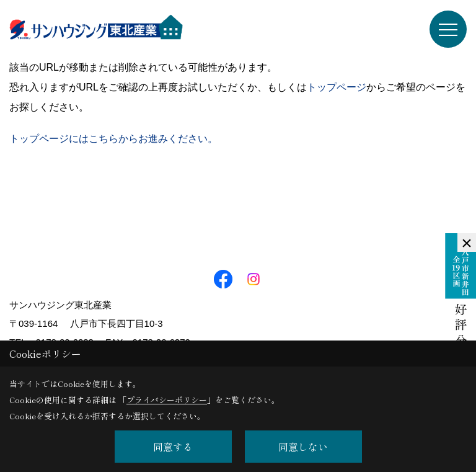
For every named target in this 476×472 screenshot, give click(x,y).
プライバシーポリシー (167, 400)
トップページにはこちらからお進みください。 (113, 139)
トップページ (337, 87)
